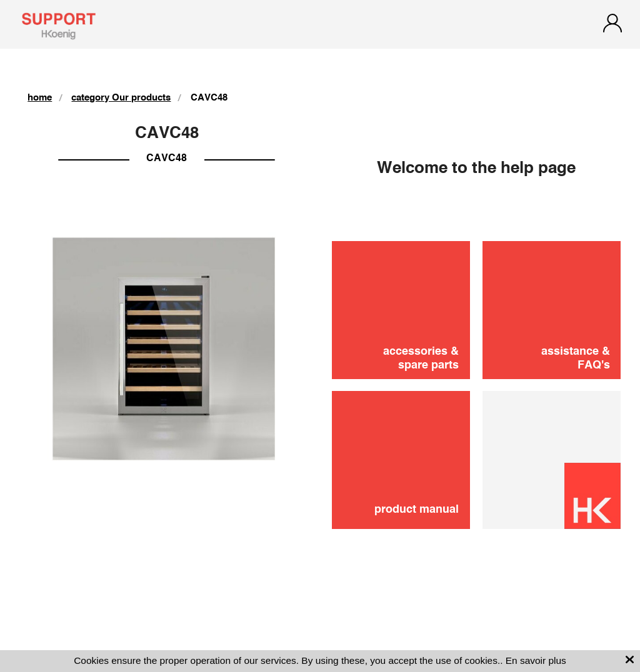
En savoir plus (536, 660)
